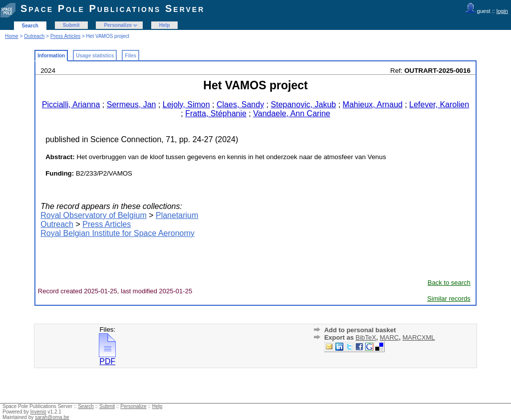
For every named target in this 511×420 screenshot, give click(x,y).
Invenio (38, 412)
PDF (107, 358)
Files (130, 56)
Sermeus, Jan (131, 105)
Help (165, 25)
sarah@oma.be (52, 417)
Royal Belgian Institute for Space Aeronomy (118, 233)
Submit (71, 25)
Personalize (118, 25)
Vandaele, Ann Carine (291, 113)
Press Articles (66, 36)
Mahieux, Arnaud (373, 105)
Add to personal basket (360, 330)
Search (30, 26)
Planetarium (177, 215)
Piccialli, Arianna (71, 105)
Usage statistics (95, 56)
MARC (389, 337)
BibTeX (366, 337)
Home (12, 36)
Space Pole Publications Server (113, 8)
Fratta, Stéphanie (216, 113)
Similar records (449, 299)
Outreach (34, 36)
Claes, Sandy (240, 105)
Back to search (449, 283)
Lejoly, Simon (186, 105)
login (502, 11)
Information (51, 56)
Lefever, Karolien (439, 105)
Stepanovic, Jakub (304, 105)
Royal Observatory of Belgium (94, 215)
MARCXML (418, 337)
